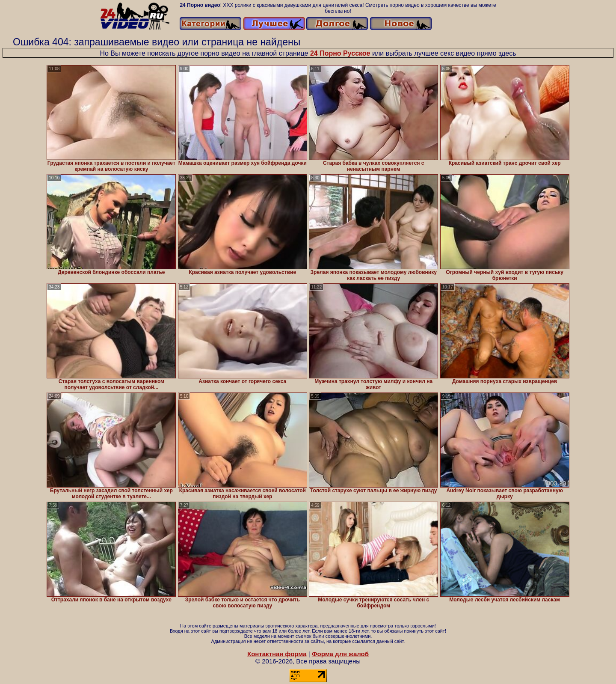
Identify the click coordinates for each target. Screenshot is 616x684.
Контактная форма (277, 654)
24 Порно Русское (340, 53)
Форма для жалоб (340, 654)
